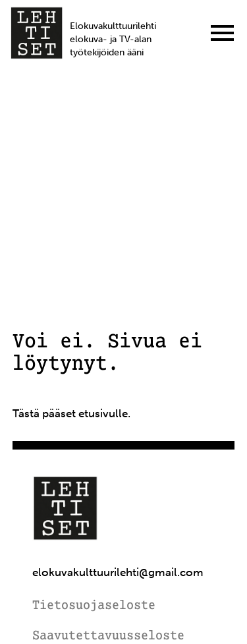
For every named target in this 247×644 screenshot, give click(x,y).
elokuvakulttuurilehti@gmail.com (118, 572)
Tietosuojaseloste (94, 606)
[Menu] (222, 33)
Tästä (26, 413)
